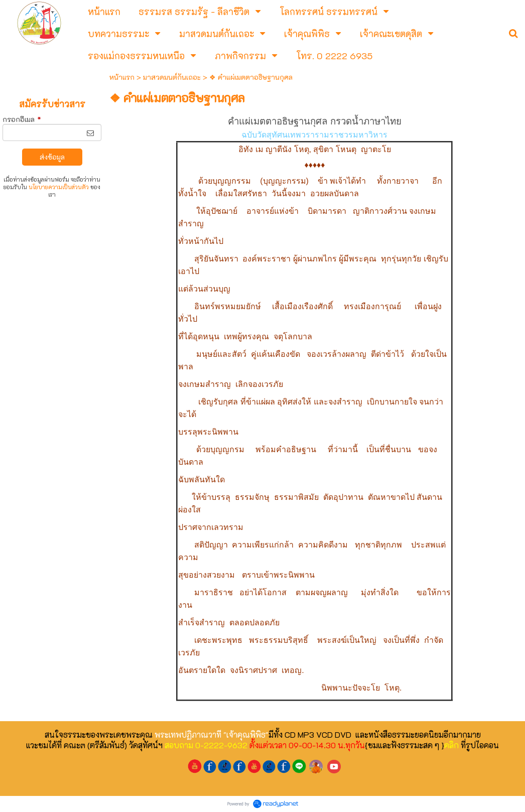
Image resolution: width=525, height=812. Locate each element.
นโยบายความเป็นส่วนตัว (59, 187)
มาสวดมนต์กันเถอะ (172, 77)
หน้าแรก (122, 77)
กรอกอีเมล (22, 119)
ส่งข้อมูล (52, 157)
